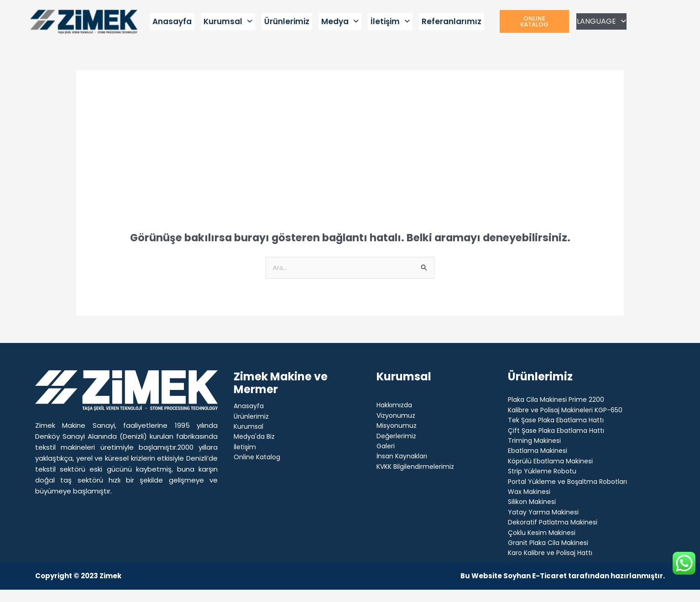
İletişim (390, 21)
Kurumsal (228, 21)
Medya (340, 21)
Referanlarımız (452, 21)
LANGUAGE (601, 21)
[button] (228, 22)
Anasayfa (172, 21)
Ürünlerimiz (287, 21)
